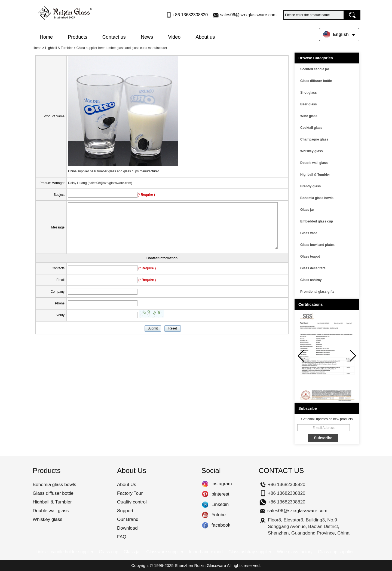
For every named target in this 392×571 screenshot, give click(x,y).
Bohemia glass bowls (317, 198)
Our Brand (128, 519)
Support (125, 511)
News (147, 37)
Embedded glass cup (317, 221)
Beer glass (309, 104)
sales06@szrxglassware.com (248, 15)
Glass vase (309, 233)
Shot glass (309, 93)
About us (205, 37)
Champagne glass (314, 139)
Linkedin (205, 505)
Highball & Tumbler (59, 48)
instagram (205, 484)
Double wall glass (314, 163)
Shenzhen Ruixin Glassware (200, 565)
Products (77, 37)
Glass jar (307, 210)
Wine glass (309, 116)
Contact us (114, 37)
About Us (127, 485)
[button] (353, 356)
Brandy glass (310, 186)
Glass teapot (310, 257)
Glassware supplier (165, 552)
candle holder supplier (72, 552)
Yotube (205, 515)
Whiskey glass (312, 151)
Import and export (206, 552)
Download (127, 528)
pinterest (205, 494)
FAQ (122, 537)
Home (46, 37)
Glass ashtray (311, 280)
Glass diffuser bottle (316, 81)
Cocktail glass (311, 128)
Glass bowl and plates (317, 245)
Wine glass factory (295, 552)
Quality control (132, 502)
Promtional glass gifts (317, 292)
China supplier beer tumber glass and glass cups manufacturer (114, 171)
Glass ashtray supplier (250, 552)
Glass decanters (313, 268)
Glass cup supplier (336, 552)
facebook (205, 525)
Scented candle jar (315, 69)
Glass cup (108, 552)
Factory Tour (130, 493)
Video (174, 37)
